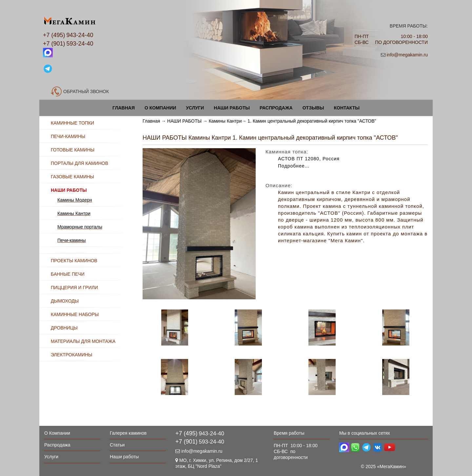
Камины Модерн (75, 200)
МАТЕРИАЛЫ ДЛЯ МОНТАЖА (83, 341)
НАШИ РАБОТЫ (184, 121)
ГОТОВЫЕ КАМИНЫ (73, 150)
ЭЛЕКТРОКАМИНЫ (71, 355)
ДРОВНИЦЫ (64, 328)
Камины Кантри (225, 121)
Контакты (346, 108)
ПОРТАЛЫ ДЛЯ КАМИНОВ (79, 163)
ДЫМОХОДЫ (65, 301)
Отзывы (313, 108)
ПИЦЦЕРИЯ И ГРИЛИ (74, 288)
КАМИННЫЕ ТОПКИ (72, 123)
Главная (124, 108)
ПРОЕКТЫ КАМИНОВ (74, 261)
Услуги (195, 108)
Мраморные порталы (80, 227)
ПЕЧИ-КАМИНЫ (68, 136)
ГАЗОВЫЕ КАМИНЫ (72, 177)
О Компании (160, 108)
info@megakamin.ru (407, 55)
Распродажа (276, 108)
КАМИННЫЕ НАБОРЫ (75, 314)
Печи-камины (72, 240)
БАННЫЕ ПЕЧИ (68, 274)
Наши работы (232, 108)
